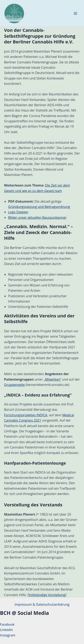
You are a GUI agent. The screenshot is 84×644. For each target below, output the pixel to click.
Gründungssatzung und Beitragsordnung (39, 207)
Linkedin (6, 630)
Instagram (8, 635)
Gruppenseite (14, 385)
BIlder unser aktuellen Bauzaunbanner (37, 218)
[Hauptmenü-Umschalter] (75, 13)
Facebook (7, 624)
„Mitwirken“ (52, 379)
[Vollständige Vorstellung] (47, 595)
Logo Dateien (18, 212)
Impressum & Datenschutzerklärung (42, 604)
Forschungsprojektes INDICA (26, 415)
